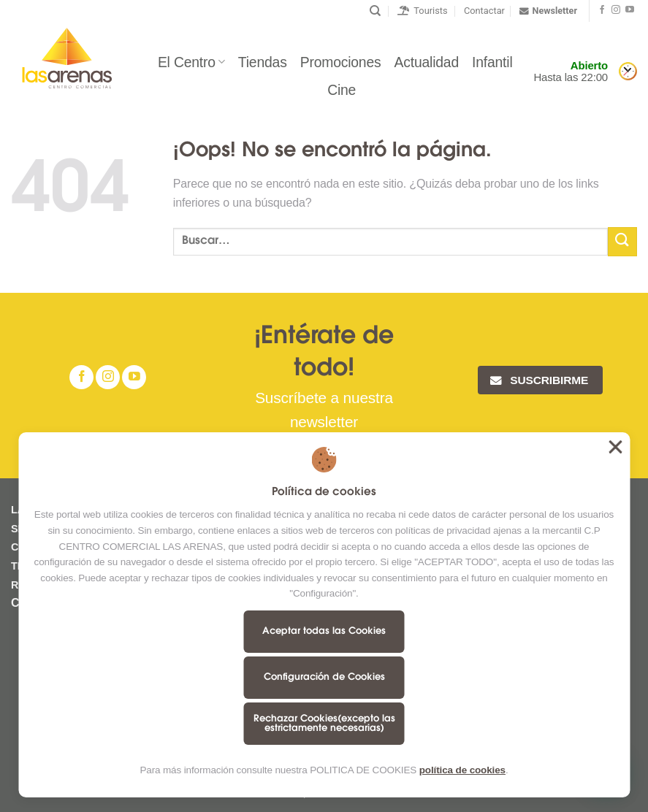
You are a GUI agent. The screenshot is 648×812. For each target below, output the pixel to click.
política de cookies (462, 770)
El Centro (191, 62)
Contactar (484, 11)
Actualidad (427, 62)
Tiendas (263, 62)
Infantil (492, 62)
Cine (342, 90)
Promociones (341, 62)
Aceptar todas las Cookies (324, 631)
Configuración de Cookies (324, 677)
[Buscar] (375, 11)
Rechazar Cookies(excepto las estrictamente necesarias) (324, 724)
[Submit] (622, 241)
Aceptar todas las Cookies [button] (615, 447)
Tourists (423, 11)
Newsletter (548, 11)
